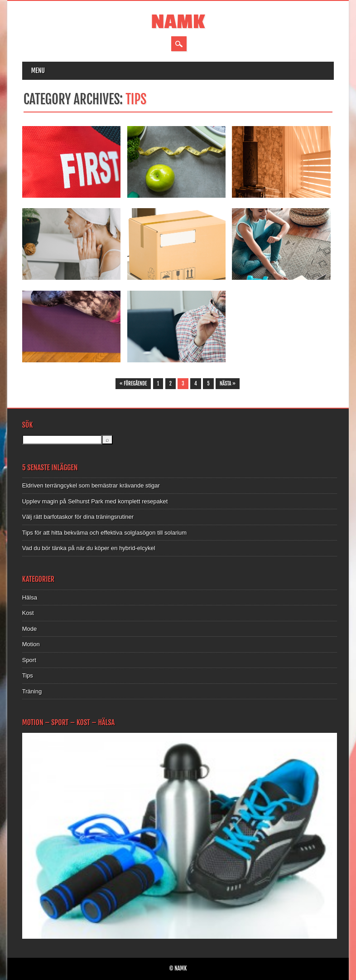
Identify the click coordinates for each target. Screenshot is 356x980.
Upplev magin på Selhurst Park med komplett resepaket (95, 501)
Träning (32, 691)
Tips (28, 675)
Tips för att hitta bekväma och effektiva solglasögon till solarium (104, 533)
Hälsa (30, 597)
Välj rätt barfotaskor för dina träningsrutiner (78, 517)
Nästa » (228, 384)
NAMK (178, 22)
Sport (29, 660)
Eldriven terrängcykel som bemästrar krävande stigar (91, 485)
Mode (30, 629)
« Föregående (133, 384)
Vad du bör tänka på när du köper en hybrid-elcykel (89, 548)
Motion (31, 644)
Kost (28, 613)
